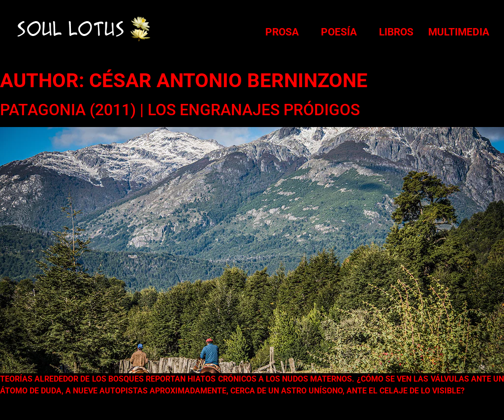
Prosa (282, 32)
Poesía (339, 32)
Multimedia (459, 32)
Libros (396, 32)
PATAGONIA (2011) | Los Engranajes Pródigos (180, 110)
